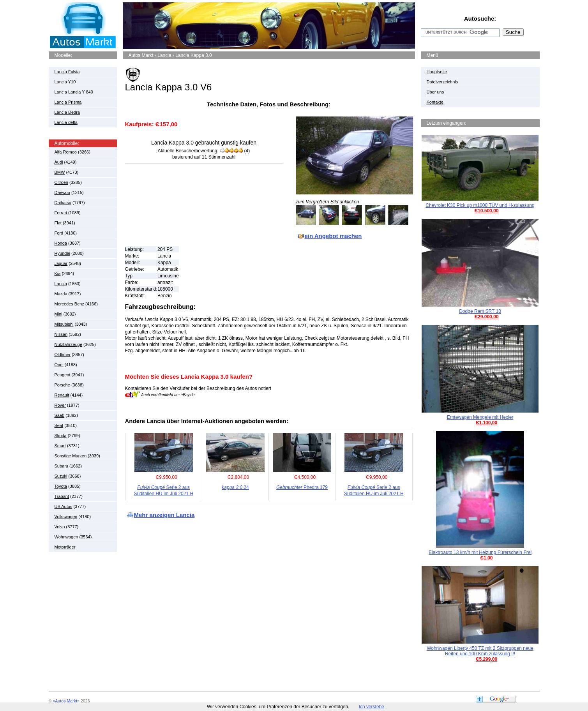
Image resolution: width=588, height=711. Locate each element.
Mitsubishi (64, 324)
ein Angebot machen (333, 236)
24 (235, 487)
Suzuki (61, 476)
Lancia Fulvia (67, 72)
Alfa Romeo (66, 152)
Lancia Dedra (67, 112)
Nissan (61, 334)
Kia (58, 273)
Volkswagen (66, 517)
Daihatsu (63, 203)
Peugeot (63, 375)
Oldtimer (63, 355)
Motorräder (65, 547)
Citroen (61, 182)
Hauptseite (437, 72)
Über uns (435, 92)
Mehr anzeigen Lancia (164, 515)
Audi (59, 162)
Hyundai (62, 253)
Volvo (60, 527)
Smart (60, 446)
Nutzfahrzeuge (69, 344)
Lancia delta (66, 122)
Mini (58, 314)
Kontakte (435, 102)
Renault (62, 395)
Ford (59, 233)
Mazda (61, 294)
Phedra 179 (302, 487)
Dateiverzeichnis (442, 82)
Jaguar (61, 263)
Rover (60, 405)
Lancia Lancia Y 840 (74, 92)
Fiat (58, 223)
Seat (59, 425)
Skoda (61, 436)
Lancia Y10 (65, 82)
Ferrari (61, 213)
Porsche (62, 385)
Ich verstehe (372, 707)
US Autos (64, 506)
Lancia (61, 284)
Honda (61, 243)
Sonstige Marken (71, 456)
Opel (59, 365)
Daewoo (62, 192)
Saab (60, 415)
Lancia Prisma (68, 102)
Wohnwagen (66, 537)
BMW (60, 172)
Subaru (61, 466)
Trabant (62, 496)
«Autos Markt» (66, 701)
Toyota (61, 486)
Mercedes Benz (69, 304)
